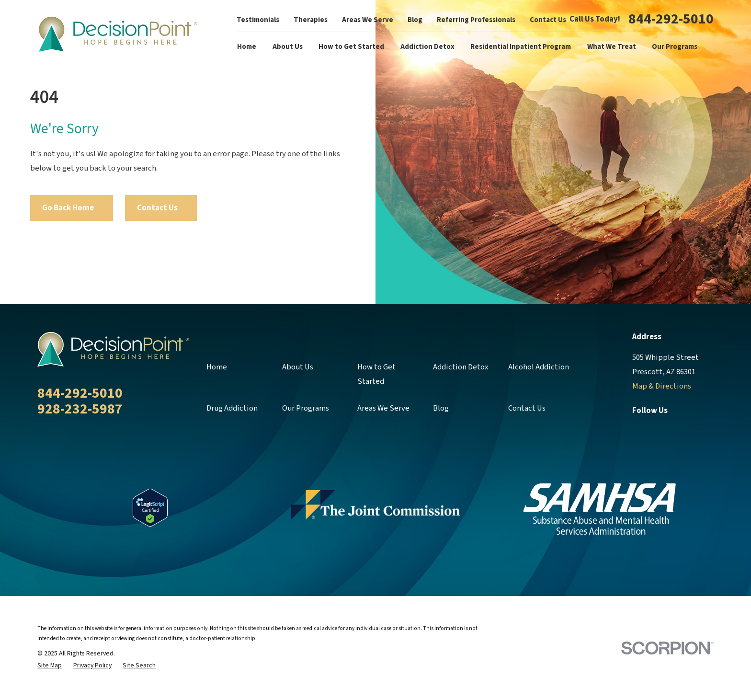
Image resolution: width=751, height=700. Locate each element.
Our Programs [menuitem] (675, 47)
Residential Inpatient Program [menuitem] (521, 47)
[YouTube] (708, 430)
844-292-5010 (671, 20)
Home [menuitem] (247, 47)
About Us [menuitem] (288, 47)
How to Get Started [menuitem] (351, 47)
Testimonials (258, 20)
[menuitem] (50, 666)
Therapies (311, 20)
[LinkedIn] (684, 430)
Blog (415, 20)
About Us (298, 367)
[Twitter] (661, 430)
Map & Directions (662, 386)
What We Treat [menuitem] (612, 47)
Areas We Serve (368, 20)
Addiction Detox (461, 367)
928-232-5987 (80, 409)
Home (217, 367)
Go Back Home (72, 208)
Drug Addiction (232, 408)
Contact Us (548, 20)
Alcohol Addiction (539, 367)
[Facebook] (638, 430)
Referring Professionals (476, 20)
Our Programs (306, 408)
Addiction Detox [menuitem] (427, 47)
